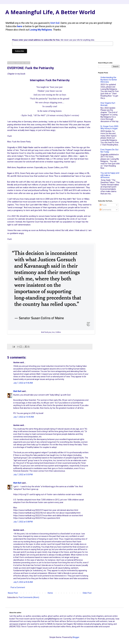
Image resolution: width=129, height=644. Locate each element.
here (20, 26)
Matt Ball (55, 23)
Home (50, 593)
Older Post (87, 593)
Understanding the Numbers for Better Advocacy (109, 80)
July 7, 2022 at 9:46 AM (23, 383)
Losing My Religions (41, 30)
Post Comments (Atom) (29, 597)
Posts (103, 205)
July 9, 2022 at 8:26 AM (23, 582)
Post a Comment (18, 587)
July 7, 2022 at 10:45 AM (24, 417)
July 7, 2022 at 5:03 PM (23, 475)
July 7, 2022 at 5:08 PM (23, 522)
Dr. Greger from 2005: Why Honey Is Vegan (110, 127)
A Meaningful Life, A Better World (50, 12)
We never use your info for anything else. (53, 40)
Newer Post (13, 593)
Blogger (76, 637)
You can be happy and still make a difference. (110, 175)
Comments (105, 210)
